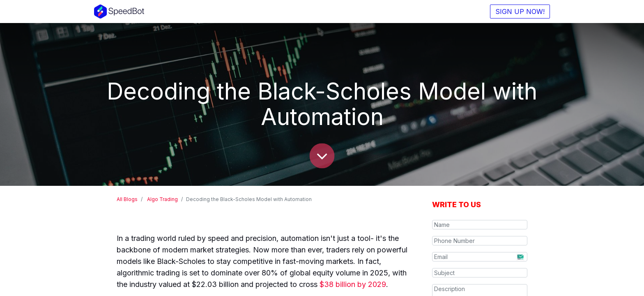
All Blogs (127, 199)
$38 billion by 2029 (353, 284)
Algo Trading (162, 199)
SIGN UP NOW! (520, 12)
